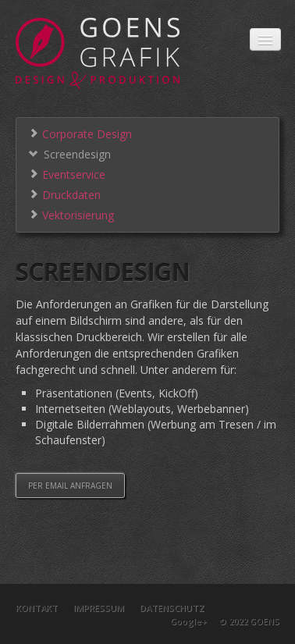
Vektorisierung (71, 214)
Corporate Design (80, 133)
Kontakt (37, 608)
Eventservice (67, 174)
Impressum (99, 608)
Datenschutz (172, 608)
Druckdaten (64, 194)
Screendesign (69, 153)
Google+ (188, 621)
